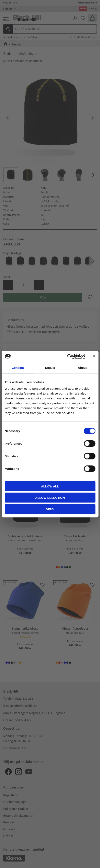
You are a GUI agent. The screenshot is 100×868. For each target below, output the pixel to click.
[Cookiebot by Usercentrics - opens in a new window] (67, 356)
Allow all (50, 486)
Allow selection (50, 498)
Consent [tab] (18, 368)
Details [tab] (50, 368)
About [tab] (82, 368)
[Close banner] (94, 356)
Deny (50, 509)
